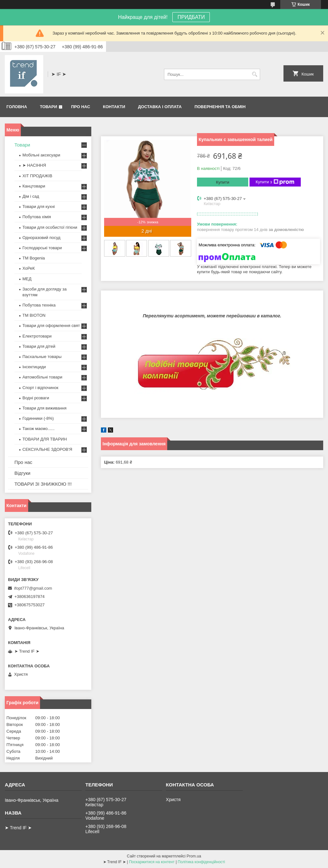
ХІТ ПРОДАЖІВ (37, 176)
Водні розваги (36, 398)
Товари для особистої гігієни (50, 227)
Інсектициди (34, 367)
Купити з (275, 182)
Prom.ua (194, 856)
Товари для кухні (39, 207)
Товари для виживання (45, 408)
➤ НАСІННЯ (34, 165)
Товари (48, 107)
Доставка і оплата (160, 107)
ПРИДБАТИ (191, 17)
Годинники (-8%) (38, 418)
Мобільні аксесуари (41, 155)
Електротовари (37, 336)
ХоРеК (29, 268)
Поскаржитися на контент (152, 862)
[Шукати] (254, 74)
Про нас (81, 107)
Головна (17, 107)
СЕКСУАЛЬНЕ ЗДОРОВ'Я (47, 449)
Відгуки (22, 473)
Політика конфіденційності (201, 862)
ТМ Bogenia (34, 258)
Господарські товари (42, 248)
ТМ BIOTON (34, 315)
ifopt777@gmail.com (33, 588)
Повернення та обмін (220, 107)
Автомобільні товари (42, 377)
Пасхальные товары (42, 357)
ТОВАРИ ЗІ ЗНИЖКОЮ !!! (43, 484)
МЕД (27, 279)
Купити (223, 182)
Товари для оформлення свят (51, 326)
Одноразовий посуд (41, 238)
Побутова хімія (37, 217)
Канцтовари (34, 186)
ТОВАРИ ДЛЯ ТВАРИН (45, 439)
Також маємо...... (38, 429)
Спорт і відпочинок (40, 388)
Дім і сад (31, 196)
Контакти (114, 107)
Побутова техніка (39, 305)
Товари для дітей (39, 346)
